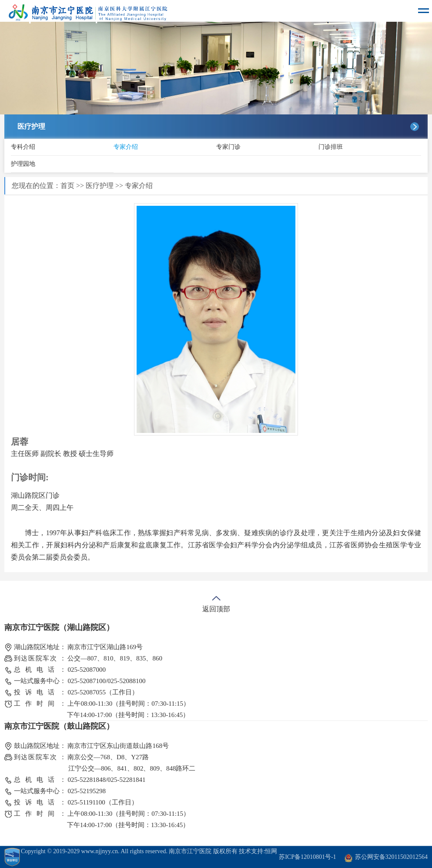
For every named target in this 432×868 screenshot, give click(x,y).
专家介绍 (126, 147)
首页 (67, 186)
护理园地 (23, 164)
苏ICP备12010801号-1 (307, 857)
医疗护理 (100, 186)
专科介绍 (23, 147)
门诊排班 (331, 147)
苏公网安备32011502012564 (391, 857)
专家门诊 (228, 147)
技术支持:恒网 (258, 851)
